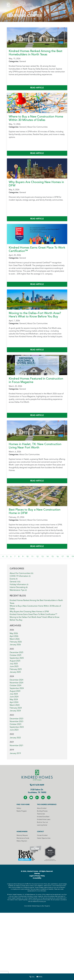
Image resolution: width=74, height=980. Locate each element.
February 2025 (16, 669)
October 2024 (15, 685)
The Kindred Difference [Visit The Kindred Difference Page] (47, 804)
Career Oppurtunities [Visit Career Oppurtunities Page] (44, 838)
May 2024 (14, 699)
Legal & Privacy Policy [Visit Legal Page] (37, 876)
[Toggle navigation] (65, 4)
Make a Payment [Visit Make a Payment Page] (22, 841)
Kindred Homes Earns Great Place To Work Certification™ (33, 614)
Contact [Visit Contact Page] (40, 832)
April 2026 (14, 636)
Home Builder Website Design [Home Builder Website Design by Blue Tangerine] (32, 906)
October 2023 (15, 724)
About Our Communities (22, 573)
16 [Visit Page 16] (58, 557)
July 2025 (14, 664)
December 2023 (16, 719)
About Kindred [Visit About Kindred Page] (42, 808)
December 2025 (16, 652)
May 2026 (14, 633)
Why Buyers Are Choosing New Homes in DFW (29, 612)
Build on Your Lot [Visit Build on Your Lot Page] (42, 822)
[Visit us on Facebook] (25, 797)
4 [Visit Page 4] (3, 557)
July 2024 (14, 694)
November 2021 (16, 746)
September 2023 (17, 727)
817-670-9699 (37, 785)
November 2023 (16, 721)
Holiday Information (19, 584)
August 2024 (15, 691)
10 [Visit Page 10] (27, 557)
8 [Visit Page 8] (19, 557)
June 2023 (14, 730)
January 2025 (15, 672)
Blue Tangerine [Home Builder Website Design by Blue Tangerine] (46, 906)
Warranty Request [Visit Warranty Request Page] (22, 835)
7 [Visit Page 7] (15, 557)
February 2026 (16, 642)
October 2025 (15, 655)
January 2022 (15, 738)
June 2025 (14, 666)
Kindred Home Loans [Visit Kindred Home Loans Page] (44, 819)
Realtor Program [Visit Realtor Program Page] (22, 811)
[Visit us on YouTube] (31, 797)
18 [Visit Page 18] (68, 557)
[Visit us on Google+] (37, 797)
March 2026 (15, 639)
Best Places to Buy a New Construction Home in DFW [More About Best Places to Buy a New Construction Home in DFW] (35, 511)
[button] (57, 4)
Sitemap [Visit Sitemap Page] (37, 873)
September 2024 (17, 688)
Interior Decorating (19, 587)
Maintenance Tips (18, 590)
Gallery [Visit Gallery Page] (19, 808)
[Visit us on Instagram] (49, 797)
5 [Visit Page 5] (7, 557)
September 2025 (17, 658)
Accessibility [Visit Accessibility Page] (37, 878)
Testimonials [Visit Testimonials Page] (41, 814)
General (15, 582)
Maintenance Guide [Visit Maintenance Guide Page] (23, 838)
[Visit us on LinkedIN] (43, 797)
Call (32, 977)
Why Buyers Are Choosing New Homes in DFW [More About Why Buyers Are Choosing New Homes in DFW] (36, 184)
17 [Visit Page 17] (63, 557)
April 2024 (14, 702)
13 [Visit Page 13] (42, 557)
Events (14, 579)
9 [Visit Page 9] (23, 557)
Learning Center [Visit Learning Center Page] (42, 825)
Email (40, 977)
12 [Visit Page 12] (37, 557)
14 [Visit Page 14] (47, 557)
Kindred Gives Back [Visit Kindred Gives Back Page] (43, 817)
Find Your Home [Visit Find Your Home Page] (23, 804)
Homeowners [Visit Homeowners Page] (22, 832)
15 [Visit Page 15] (52, 557)
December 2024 (16, 680)
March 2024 (15, 705)
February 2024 (16, 708)
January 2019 (15, 753)
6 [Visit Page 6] (11, 557)
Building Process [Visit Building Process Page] (42, 811)
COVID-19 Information (20, 576)
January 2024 (15, 711)
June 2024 (14, 697)
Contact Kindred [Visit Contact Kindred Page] (42, 835)
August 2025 (15, 661)
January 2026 (15, 645)
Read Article (37, 88)
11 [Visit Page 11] (32, 557)
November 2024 (16, 683)
